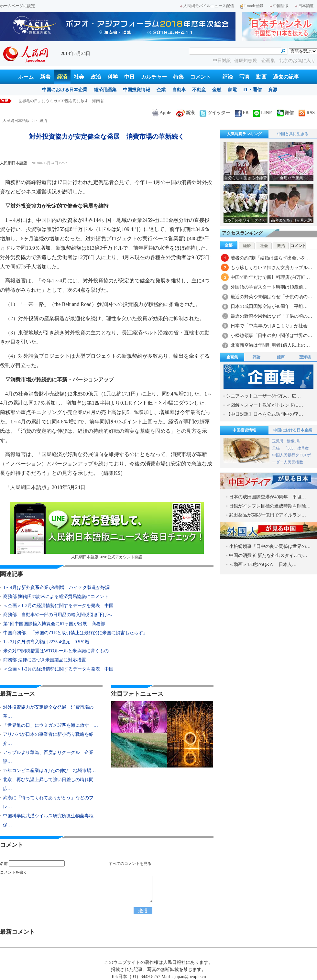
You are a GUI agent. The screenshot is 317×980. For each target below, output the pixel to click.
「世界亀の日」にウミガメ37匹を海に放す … (50, 725)
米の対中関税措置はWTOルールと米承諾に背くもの (56, 651)
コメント (201, 77)
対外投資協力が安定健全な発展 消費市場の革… (48, 712)
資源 (273, 90)
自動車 (179, 90)
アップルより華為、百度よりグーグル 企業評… (48, 757)
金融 (217, 90)
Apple (162, 113)
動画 (261, 77)
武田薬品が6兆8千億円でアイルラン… (268, 515)
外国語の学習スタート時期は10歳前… (269, 287)
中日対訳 (222, 61)
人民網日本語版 (16, 121)
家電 (232, 90)
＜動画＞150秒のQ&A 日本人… (263, 565)
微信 (285, 113)
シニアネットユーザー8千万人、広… (263, 396)
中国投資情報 (137, 90)
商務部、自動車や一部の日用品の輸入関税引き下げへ (58, 615)
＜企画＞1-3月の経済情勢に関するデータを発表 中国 (58, 606)
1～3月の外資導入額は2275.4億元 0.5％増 (46, 642)
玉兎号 (278, 441)
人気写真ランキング (244, 134)
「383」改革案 (296, 448)
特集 (179, 77)
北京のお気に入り (297, 61)
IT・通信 (252, 90)
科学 (113, 77)
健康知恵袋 (246, 61)
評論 (228, 77)
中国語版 (279, 6)
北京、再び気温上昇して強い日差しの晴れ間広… (48, 784)
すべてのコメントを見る (130, 864)
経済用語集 (105, 90)
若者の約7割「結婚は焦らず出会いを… (270, 258)
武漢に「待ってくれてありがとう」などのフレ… (48, 802)
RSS (307, 113)
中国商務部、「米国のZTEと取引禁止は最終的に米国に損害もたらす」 (75, 633)
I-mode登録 (252, 6)
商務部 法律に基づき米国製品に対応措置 (45, 660)
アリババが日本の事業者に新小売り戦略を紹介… (48, 739)
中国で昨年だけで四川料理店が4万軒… (270, 277)
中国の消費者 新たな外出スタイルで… (268, 555)
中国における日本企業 (65, 90)
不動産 (199, 90)
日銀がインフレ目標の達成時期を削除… (270, 506)
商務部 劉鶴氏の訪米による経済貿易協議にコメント (56, 597)
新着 (45, 77)
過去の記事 (286, 77)
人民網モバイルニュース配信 (207, 6)
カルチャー (154, 77)
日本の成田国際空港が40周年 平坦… (269, 306)
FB (242, 113)
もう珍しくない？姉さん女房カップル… (271, 268)
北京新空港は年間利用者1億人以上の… (270, 345)
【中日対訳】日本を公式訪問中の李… (265, 414)
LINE (263, 113)
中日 (129, 77)
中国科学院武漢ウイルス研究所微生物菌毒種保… (48, 820)
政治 (96, 77)
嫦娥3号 (293, 441)
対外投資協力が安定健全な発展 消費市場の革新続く (61, 101)
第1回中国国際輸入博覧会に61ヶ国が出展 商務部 (54, 624)
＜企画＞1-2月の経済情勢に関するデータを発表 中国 (58, 669)
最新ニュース (17, 694)
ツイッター (215, 113)
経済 (62, 77)
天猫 (276, 448)
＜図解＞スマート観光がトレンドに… (265, 405)
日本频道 (304, 6)
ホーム (26, 77)
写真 (245, 77)
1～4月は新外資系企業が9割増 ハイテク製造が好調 (56, 588)
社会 (79, 77)
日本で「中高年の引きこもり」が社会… (271, 326)
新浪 (185, 113)
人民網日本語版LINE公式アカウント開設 (107, 531)
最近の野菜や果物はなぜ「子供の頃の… (271, 297)
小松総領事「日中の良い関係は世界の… (271, 336)
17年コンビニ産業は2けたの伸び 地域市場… (49, 771)
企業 (161, 90)
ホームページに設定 (17, 6)
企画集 (269, 61)
